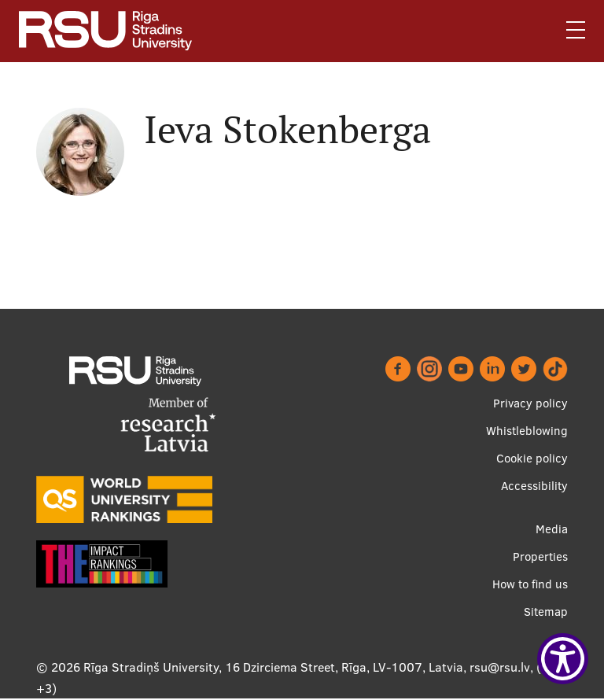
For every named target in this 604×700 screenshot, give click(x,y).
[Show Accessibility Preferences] (563, 659)
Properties (540, 556)
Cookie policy (532, 458)
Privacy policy (530, 403)
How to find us (530, 584)
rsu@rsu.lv (500, 667)
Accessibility (534, 486)
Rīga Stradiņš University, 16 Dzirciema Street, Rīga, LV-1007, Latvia (273, 667)
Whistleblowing (527, 431)
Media (552, 529)
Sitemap (546, 612)
